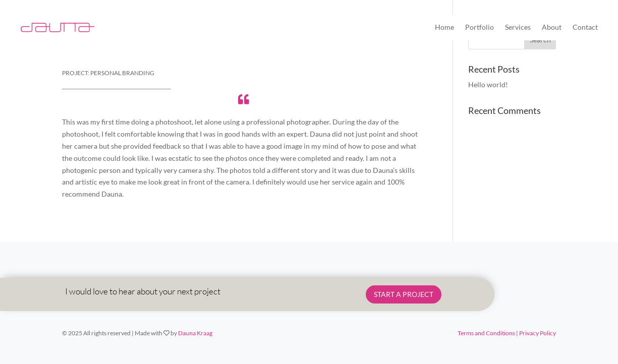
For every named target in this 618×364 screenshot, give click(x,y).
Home (444, 27)
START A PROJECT (404, 294)
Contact (585, 27)
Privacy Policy (538, 333)
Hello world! (488, 84)
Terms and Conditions (486, 333)
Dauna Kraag (195, 333)
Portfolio (480, 27)
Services (518, 27)
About (552, 27)
